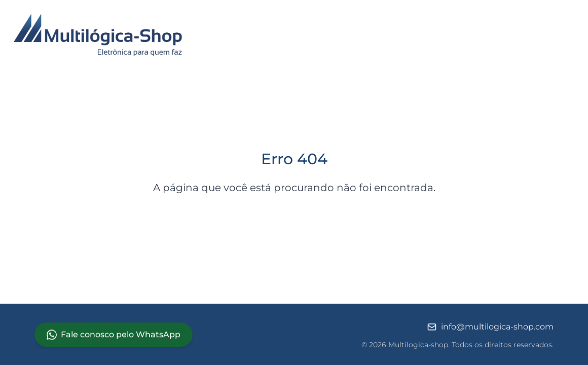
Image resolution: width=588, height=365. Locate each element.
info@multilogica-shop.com (490, 327)
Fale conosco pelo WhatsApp (114, 335)
